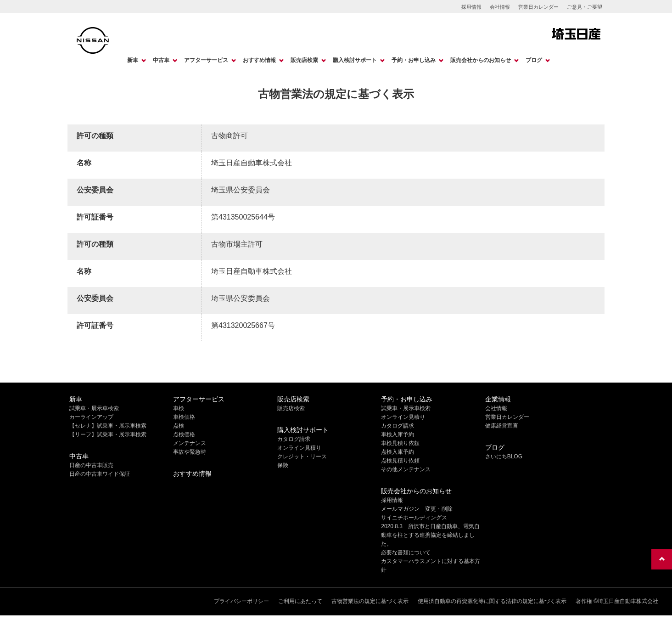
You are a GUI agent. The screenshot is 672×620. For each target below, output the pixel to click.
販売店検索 (304, 60)
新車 (133, 60)
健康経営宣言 (502, 426)
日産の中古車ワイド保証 (100, 474)
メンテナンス (190, 443)
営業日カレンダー (538, 7)
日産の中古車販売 (91, 465)
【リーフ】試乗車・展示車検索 (108, 434)
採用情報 (471, 7)
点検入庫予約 (398, 452)
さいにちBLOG (504, 457)
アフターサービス (206, 60)
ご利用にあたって (300, 601)
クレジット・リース (302, 457)
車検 (179, 408)
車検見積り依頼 (400, 443)
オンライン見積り (299, 448)
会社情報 (500, 7)
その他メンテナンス (406, 469)
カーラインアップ (91, 417)
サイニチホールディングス (414, 518)
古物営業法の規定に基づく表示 (370, 601)
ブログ (534, 60)
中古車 (161, 60)
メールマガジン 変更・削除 (417, 509)
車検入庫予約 (398, 434)
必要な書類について (406, 552)
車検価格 (184, 417)
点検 (179, 426)
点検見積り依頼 (400, 461)
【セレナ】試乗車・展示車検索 (108, 426)
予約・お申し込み (414, 60)
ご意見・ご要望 (585, 7)
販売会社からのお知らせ (481, 60)
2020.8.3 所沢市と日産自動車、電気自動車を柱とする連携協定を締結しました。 (430, 535)
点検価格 (184, 434)
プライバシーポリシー (241, 601)
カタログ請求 (294, 439)
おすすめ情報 (259, 60)
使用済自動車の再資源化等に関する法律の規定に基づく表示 (492, 601)
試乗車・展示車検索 (94, 408)
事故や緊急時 (190, 452)
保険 (283, 465)
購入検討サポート (355, 60)
